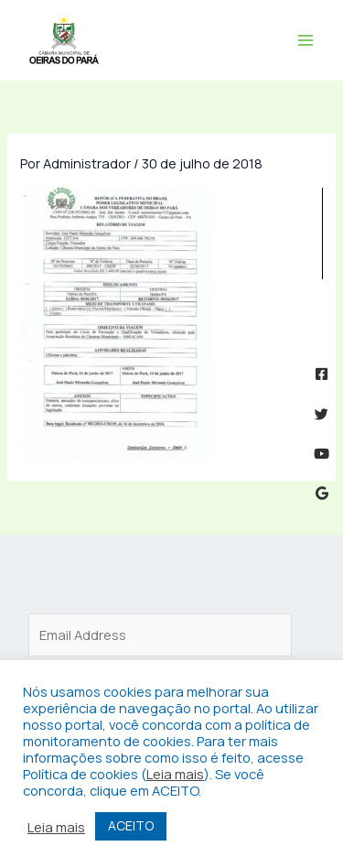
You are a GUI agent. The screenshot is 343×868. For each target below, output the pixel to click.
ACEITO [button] (131, 825)
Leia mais (175, 774)
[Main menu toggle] (305, 40)
